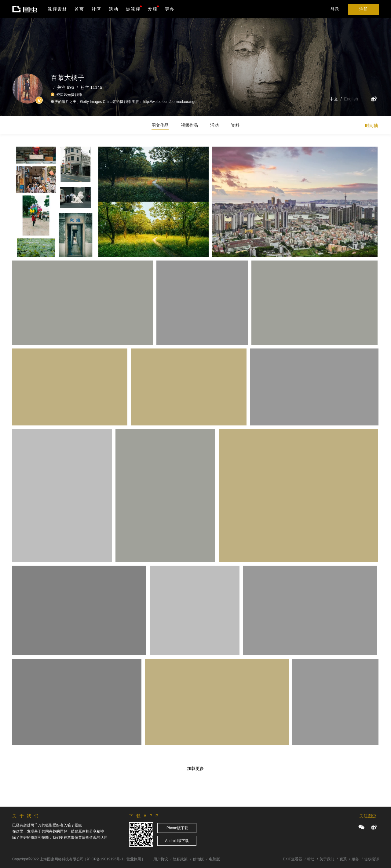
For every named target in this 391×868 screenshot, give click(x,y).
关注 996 (66, 87)
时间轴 (371, 126)
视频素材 (57, 9)
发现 (153, 9)
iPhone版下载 (177, 828)
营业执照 (134, 859)
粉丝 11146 (91, 87)
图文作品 (160, 125)
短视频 (133, 9)
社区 (97, 9)
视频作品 (189, 125)
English (351, 99)
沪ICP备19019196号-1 (105, 859)
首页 (79, 9)
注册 (364, 9)
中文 (334, 99)
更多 (170, 9)
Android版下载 (177, 841)
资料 (235, 125)
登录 (335, 9)
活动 (114, 9)
